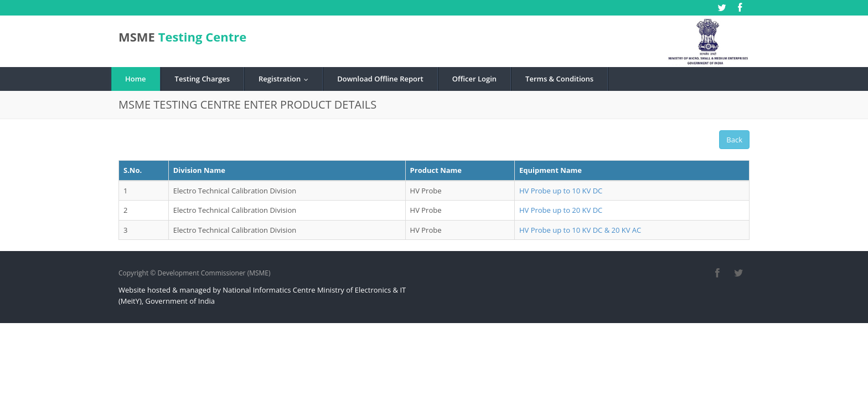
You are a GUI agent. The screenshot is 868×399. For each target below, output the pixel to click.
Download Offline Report (380, 79)
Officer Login (474, 79)
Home (136, 79)
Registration (286, 79)
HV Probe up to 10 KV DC (561, 191)
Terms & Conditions (559, 79)
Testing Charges (202, 79)
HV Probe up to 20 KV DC (561, 210)
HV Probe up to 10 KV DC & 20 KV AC (580, 230)
